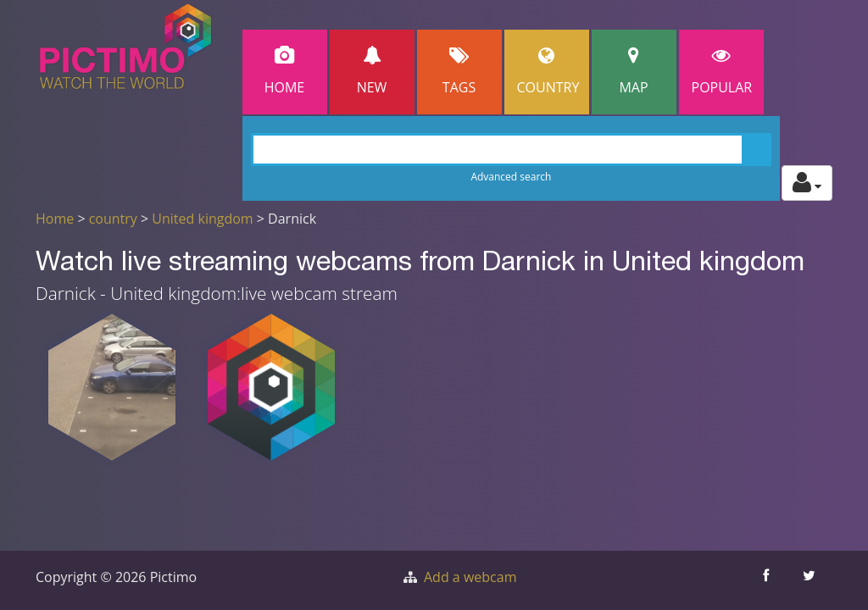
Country (548, 72)
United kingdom (202, 219)
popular (722, 72)
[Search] (512, 150)
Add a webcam (470, 577)
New (372, 72)
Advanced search (511, 177)
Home (285, 72)
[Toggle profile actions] (807, 183)
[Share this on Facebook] (768, 580)
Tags (459, 72)
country (113, 219)
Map (634, 72)
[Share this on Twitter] (811, 580)
